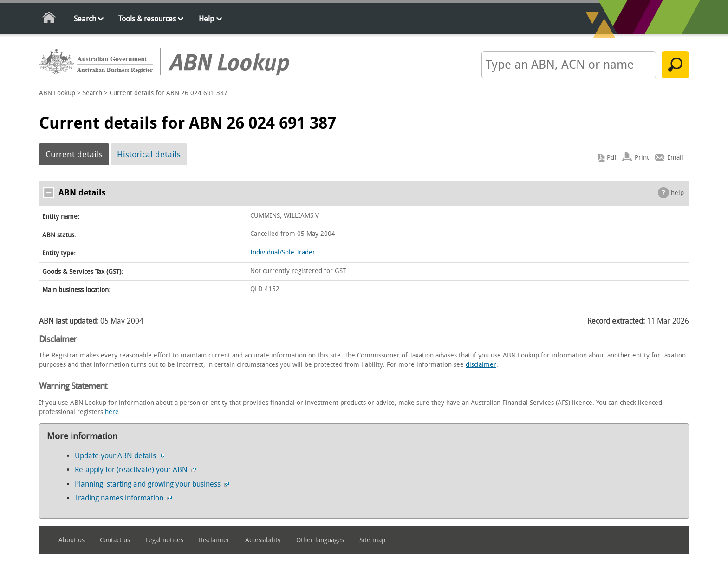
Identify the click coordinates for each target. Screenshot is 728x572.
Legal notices (164, 540)
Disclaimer (214, 540)
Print (642, 158)
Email (675, 158)
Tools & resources (147, 19)
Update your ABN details (120, 456)
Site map (372, 540)
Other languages (320, 540)
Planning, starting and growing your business (152, 484)
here (112, 412)
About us (71, 540)
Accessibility (263, 540)
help (677, 193)
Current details (74, 155)
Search (85, 19)
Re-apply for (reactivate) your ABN (135, 470)
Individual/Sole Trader (283, 252)
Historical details (149, 155)
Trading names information (123, 498)
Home (49, 19)
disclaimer (481, 365)
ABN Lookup (57, 93)
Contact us (115, 540)
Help (206, 19)
